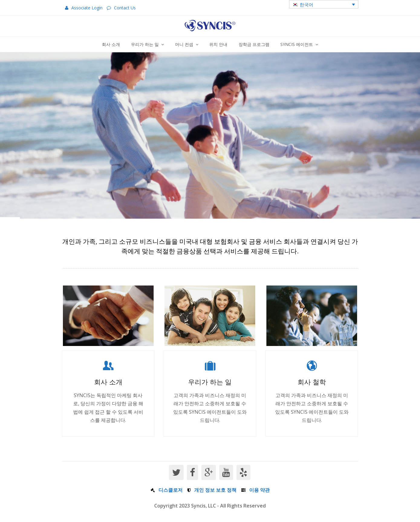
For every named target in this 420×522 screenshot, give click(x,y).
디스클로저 (171, 490)
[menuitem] (324, 4)
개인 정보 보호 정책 (215, 490)
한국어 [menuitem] (306, 5)
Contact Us (125, 8)
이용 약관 (259, 490)
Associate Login (87, 8)
